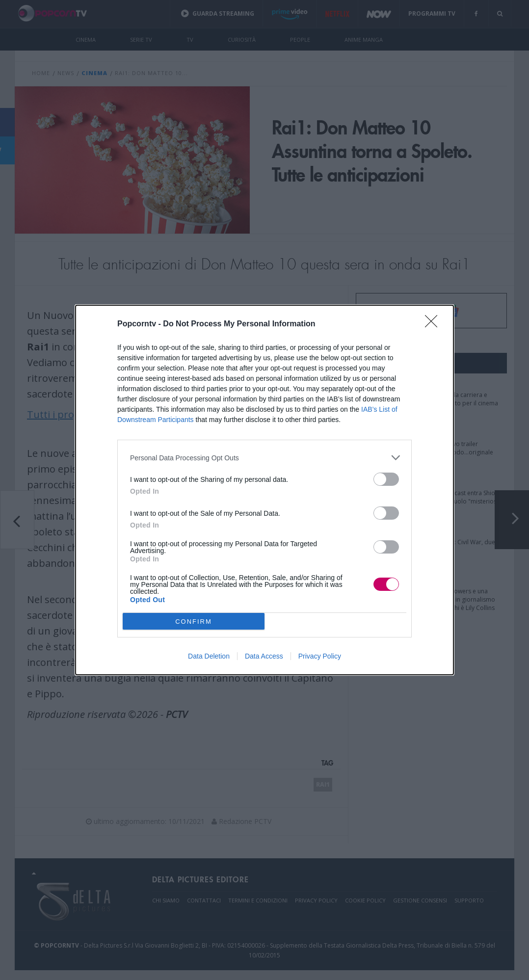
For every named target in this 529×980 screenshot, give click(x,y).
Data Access (264, 656)
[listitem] (264, 458)
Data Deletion (209, 656)
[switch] (386, 479)
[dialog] (264, 490)
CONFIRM (194, 622)
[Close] (434, 324)
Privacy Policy (320, 656)
